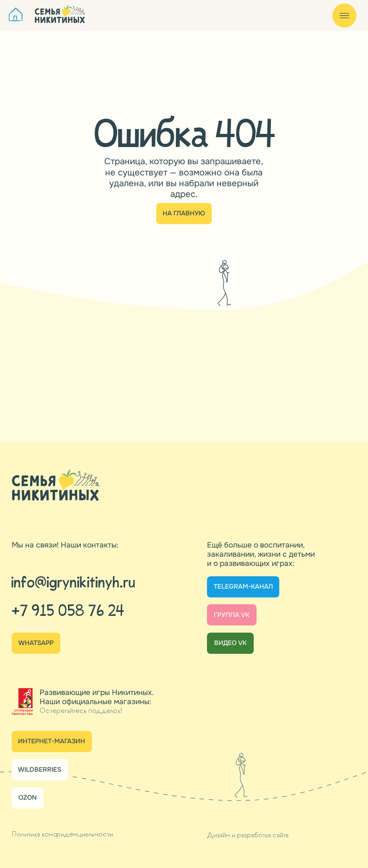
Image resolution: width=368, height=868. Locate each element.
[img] (16, 15)
